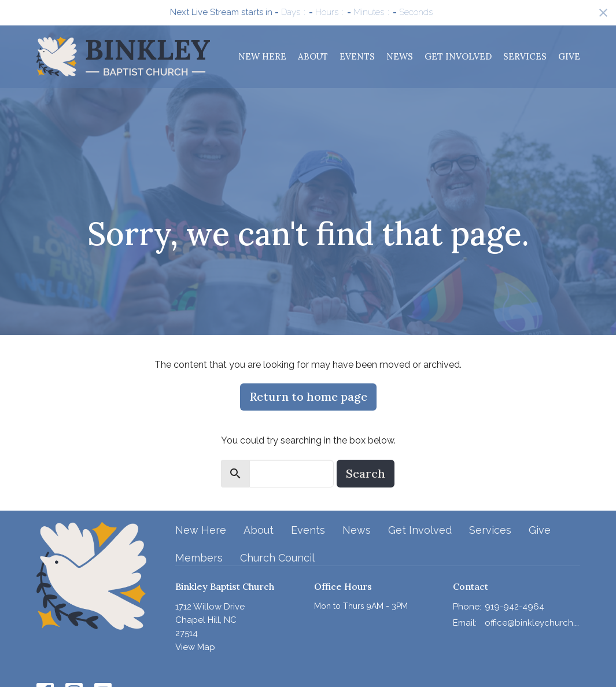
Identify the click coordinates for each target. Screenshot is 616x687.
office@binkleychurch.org (532, 623)
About (313, 56)
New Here (262, 56)
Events (357, 56)
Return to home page (308, 396)
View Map (195, 647)
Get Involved (458, 56)
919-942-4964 (514, 607)
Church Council (277, 558)
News (400, 56)
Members (199, 558)
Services (525, 56)
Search (366, 473)
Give (569, 56)
